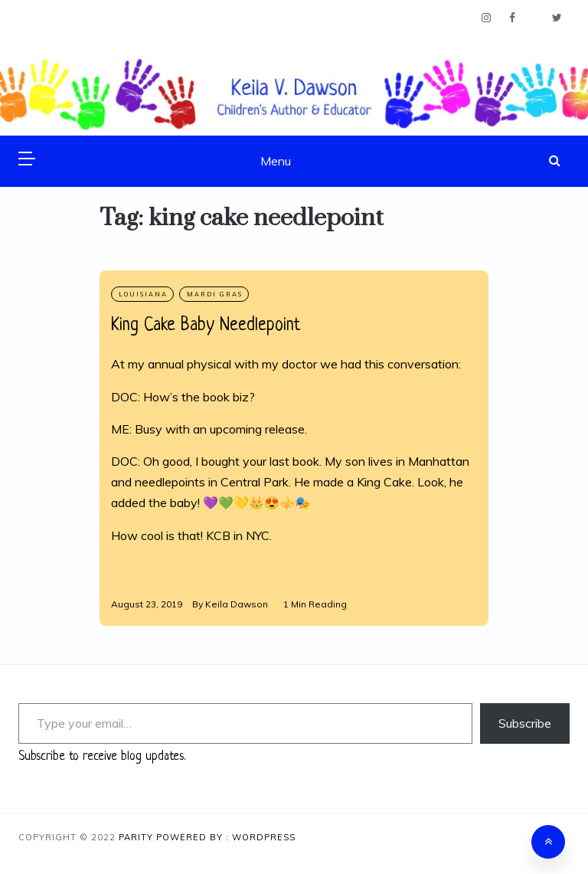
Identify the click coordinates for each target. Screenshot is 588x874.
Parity (137, 837)
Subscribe (525, 723)
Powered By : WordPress (226, 837)
